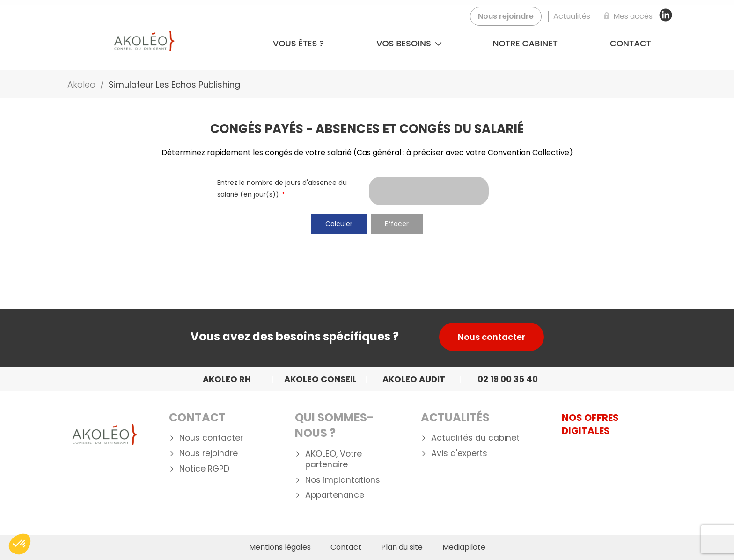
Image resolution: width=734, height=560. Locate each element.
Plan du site (402, 547)
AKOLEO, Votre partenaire (334, 459)
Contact (631, 43)
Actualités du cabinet (475, 438)
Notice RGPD (204, 469)
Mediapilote (464, 547)
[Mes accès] (626, 16)
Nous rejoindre (209, 453)
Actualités (455, 417)
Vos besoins (409, 43)
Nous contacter (492, 337)
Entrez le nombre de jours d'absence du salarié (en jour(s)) (282, 188)
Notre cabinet (525, 43)
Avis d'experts (459, 453)
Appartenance (335, 495)
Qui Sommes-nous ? (334, 425)
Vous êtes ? (298, 43)
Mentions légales (280, 547)
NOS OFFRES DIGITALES (590, 424)
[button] (20, 544)
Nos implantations (343, 480)
